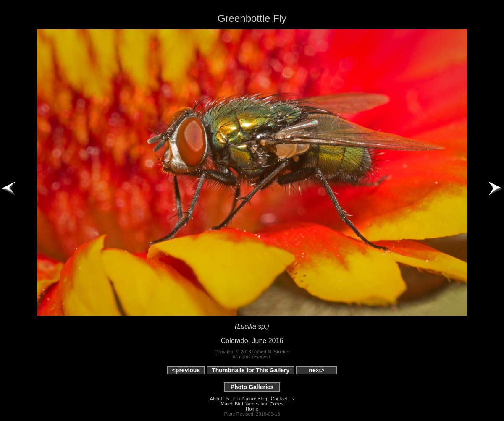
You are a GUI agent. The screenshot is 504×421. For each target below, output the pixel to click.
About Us (220, 399)
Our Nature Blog (250, 399)
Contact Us (282, 399)
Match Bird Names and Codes (252, 404)
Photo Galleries (252, 387)
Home (252, 409)
